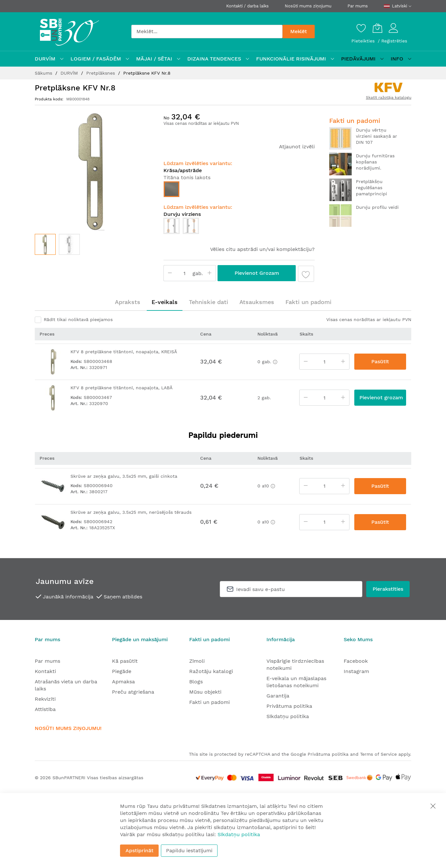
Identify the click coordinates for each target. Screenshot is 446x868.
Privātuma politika (289, 706)
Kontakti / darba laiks (247, 6)
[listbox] (239, 191)
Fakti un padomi (308, 302)
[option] (172, 189)
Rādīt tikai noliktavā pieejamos (78, 319)
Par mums (358, 6)
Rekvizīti (45, 699)
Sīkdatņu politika (288, 716)
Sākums (44, 73)
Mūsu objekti (205, 692)
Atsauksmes (257, 302)
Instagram (356, 671)
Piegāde (122, 671)
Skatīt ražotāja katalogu (389, 97)
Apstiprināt (139, 850)
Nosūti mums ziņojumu (308, 6)
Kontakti (45, 671)
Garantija (278, 696)
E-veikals (165, 302)
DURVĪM (70, 73)
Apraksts (128, 302)
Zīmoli (197, 661)
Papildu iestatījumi (189, 850)
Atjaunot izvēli (297, 147)
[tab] (128, 302)
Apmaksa (123, 682)
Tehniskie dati (209, 302)
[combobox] (207, 32)
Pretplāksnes (101, 73)
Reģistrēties (394, 41)
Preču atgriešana (133, 692)
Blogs (196, 682)
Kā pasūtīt (125, 661)
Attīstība (45, 709)
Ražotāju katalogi (211, 671)
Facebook (356, 661)
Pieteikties (364, 41)
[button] (69, 244)
